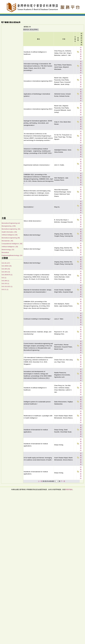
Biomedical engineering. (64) (11, 229)
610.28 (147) (6, 263)
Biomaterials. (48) (7, 241)
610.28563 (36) (7, 266)
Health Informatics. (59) (9, 232)
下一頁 (63, 481)
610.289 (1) (5, 281)
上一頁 (40, 481)
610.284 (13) (6, 272)
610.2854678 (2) (7, 275)
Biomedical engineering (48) (11, 238)
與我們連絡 (69, 489)
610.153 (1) (5, 283)
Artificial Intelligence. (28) (10, 247)
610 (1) (4, 278)
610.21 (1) (5, 289)
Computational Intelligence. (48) (12, 244)
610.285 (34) (6, 269)
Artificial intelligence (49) (10, 235)
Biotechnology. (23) (8, 250)
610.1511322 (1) (7, 286)
